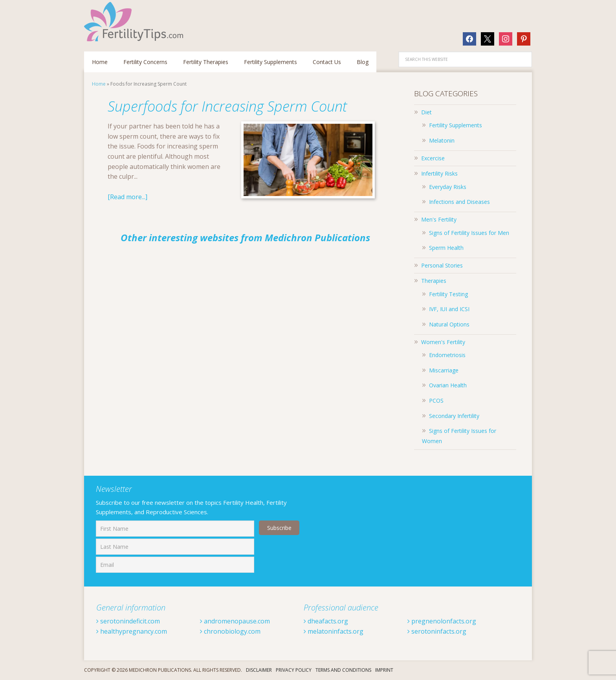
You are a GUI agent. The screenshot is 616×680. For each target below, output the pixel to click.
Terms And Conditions (343, 670)
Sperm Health (446, 248)
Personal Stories (442, 265)
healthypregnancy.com (132, 631)
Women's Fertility (443, 342)
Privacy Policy (294, 670)
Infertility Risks (439, 173)
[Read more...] (127, 197)
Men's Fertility (439, 219)
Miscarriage (444, 370)
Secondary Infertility (454, 416)
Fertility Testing (448, 294)
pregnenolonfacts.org (442, 621)
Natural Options (449, 324)
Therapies (434, 281)
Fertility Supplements (456, 125)
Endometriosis (447, 355)
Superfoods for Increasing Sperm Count (227, 106)
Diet (426, 112)
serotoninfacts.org (437, 631)
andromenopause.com (235, 621)
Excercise (433, 158)
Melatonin (442, 140)
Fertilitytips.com (135, 22)
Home (99, 84)
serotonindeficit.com (128, 621)
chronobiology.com (230, 631)
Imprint (384, 670)
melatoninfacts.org (334, 631)
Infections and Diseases (459, 202)
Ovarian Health (448, 385)
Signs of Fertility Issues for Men (469, 233)
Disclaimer (259, 670)
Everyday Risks (448, 187)
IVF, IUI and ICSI (449, 309)
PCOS (436, 400)
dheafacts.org (326, 621)
